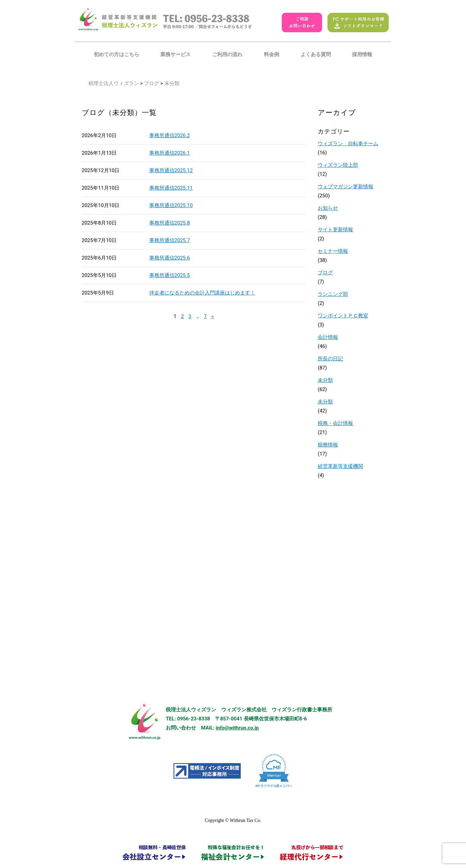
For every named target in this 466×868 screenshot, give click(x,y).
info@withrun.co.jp (237, 728)
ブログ (151, 83)
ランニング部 (333, 294)
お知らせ (328, 208)
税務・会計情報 (335, 423)
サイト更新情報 (335, 230)
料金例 (271, 54)
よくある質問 (316, 54)
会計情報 (328, 337)
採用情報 (362, 54)
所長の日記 (330, 359)
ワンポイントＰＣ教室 (343, 316)
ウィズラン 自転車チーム (348, 144)
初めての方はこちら (116, 54)
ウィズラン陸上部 (338, 165)
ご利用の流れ (227, 54)
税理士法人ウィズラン (114, 83)
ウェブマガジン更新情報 (345, 187)
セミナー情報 (333, 251)
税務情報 (328, 445)
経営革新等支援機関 (340, 466)
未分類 (325, 380)
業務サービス (176, 54)
